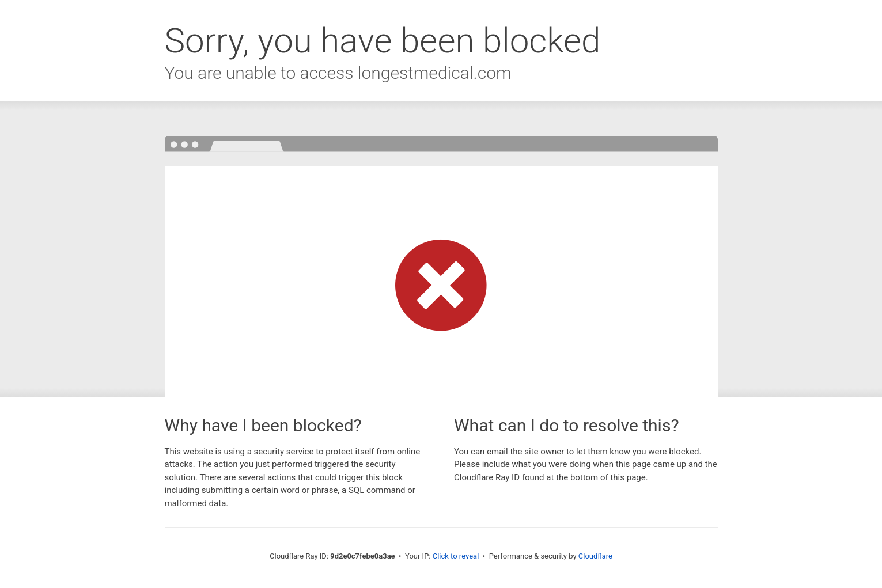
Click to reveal (456, 556)
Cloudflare (595, 556)
